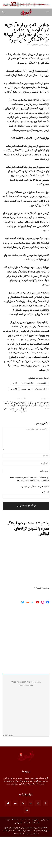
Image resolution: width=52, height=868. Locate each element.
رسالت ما (15, 851)
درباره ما (8, 851)
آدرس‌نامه (27, 854)
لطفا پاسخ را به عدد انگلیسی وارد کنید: (35, 518)
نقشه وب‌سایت (25, 851)
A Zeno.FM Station (42, 620)
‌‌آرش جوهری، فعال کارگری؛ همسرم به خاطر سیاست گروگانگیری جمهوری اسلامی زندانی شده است (15, 438)
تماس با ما (36, 854)
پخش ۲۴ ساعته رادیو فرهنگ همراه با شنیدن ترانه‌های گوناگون (28, 560)
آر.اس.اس (19, 854)
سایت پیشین (45, 851)
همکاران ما (35, 851)
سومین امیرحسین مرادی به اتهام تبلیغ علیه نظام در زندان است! (38, 437)
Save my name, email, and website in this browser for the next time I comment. (30, 510)
